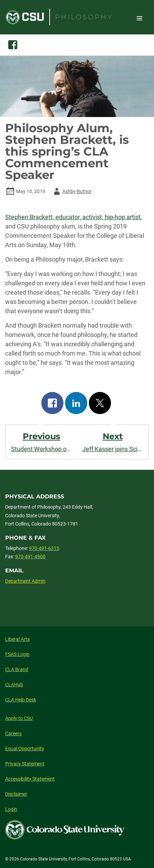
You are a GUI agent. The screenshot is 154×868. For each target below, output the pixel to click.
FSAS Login (17, 654)
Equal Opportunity (25, 749)
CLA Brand (17, 669)
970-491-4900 (30, 557)
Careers (13, 733)
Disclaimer (16, 794)
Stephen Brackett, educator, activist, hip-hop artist (73, 217)
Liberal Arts (17, 639)
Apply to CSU (19, 718)
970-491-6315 (44, 548)
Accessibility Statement (30, 779)
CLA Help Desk (21, 700)
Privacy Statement (25, 764)
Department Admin (25, 581)
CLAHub (14, 685)
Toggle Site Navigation (140, 18)
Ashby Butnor (71, 191)
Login (11, 809)
